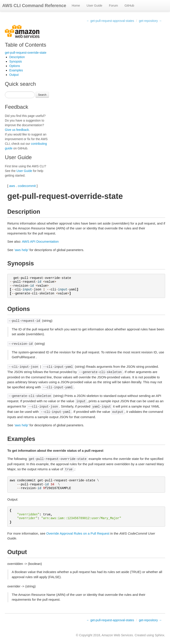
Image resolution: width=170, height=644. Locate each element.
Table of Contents (26, 45)
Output (14, 75)
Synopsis (16, 61)
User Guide (94, 6)
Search (42, 95)
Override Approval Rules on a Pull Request (78, 533)
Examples (16, 70)
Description (17, 57)
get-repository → (150, 21)
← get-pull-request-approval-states (110, 21)
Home (76, 6)
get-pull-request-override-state (26, 53)
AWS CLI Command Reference (34, 6)
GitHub (129, 6)
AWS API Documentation (40, 241)
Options (15, 66)
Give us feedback (17, 130)
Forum (113, 6)
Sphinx (159, 635)
